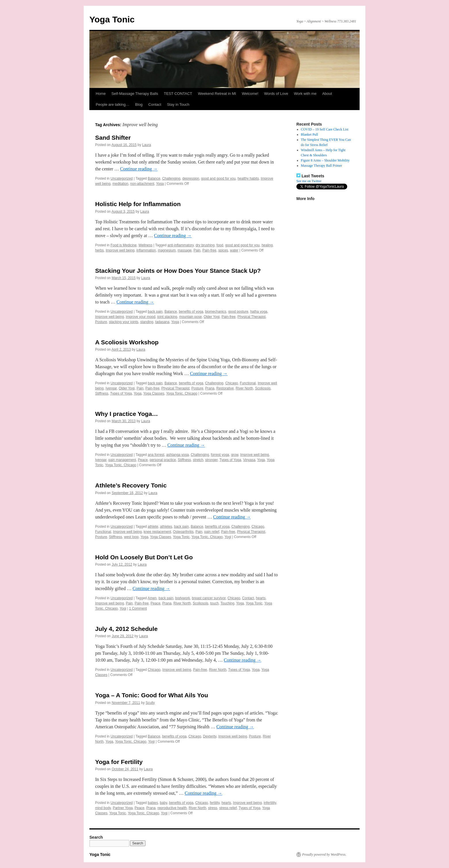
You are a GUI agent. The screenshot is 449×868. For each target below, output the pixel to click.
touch (214, 603)
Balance (154, 178)
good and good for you (218, 178)
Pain (197, 250)
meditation (120, 184)
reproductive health (172, 808)
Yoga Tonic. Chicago (182, 393)
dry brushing (205, 245)
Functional (248, 383)
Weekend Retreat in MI (217, 94)
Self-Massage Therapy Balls (135, 94)
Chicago (232, 383)
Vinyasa (249, 460)
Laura (147, 145)
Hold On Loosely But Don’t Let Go (144, 557)
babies (153, 803)
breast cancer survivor (209, 598)
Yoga (160, 184)
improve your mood (141, 317)
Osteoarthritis (183, 532)
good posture (238, 312)
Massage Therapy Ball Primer (322, 166)
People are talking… (113, 104)
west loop (132, 537)
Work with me (305, 94)
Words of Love (276, 94)
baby (163, 803)
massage (185, 250)
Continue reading (139, 169)
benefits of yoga (191, 312)
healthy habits (248, 178)
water (234, 250)
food (220, 245)
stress (213, 808)
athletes (166, 527)
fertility (215, 803)
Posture (101, 322)
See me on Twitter (309, 181)
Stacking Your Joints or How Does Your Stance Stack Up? (178, 271)
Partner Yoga (123, 808)
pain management (122, 460)
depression (191, 178)
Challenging (171, 178)
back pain (155, 312)
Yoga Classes (154, 393)
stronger (211, 460)
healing (267, 245)
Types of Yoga (121, 393)
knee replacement (157, 532)
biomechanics (216, 312)
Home (101, 94)
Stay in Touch (178, 104)
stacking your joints (124, 322)
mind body (103, 808)
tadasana (162, 322)
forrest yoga (220, 455)
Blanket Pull (310, 135)
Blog (139, 104)
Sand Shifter (113, 138)
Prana (210, 388)
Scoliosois (263, 388)
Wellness (145, 245)
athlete (153, 527)
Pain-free (209, 250)
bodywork (183, 598)
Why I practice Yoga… (127, 414)
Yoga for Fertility (119, 762)
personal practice (163, 460)
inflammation (146, 250)
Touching (227, 603)
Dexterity (210, 736)
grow (235, 455)
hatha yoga (259, 312)
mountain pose (190, 317)
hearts (261, 598)
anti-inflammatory (181, 245)
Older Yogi (212, 317)
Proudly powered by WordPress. (324, 854)
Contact (155, 104)
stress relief (228, 808)
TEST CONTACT (178, 94)
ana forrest (156, 455)
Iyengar (111, 388)
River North (244, 388)
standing (147, 322)
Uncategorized (121, 178)
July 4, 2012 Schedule (126, 629)
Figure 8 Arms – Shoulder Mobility (325, 160)
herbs (99, 250)
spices (223, 250)
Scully (150, 703)
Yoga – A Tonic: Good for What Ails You (152, 695)
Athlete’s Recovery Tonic (131, 485)
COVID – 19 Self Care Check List (325, 129)
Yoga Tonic (112, 19)
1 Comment (138, 608)
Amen (152, 598)
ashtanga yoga (178, 455)
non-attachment (142, 184)
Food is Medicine (123, 245)
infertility (270, 803)
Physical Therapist (252, 317)
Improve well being (120, 250)
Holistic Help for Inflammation (138, 204)
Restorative (225, 388)
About (327, 94)
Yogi (228, 537)
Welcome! (250, 94)
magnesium (167, 250)
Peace (143, 460)
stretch (198, 460)
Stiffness (102, 393)
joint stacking (167, 317)
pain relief (212, 532)
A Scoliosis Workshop (127, 342)
